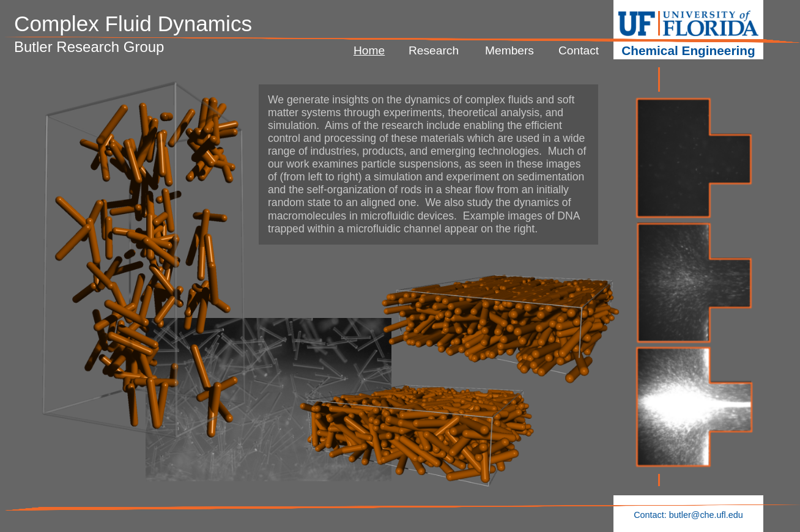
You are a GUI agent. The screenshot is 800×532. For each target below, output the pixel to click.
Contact (579, 50)
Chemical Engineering (688, 50)
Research (434, 50)
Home (369, 50)
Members (509, 50)
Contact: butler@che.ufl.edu (688, 515)
